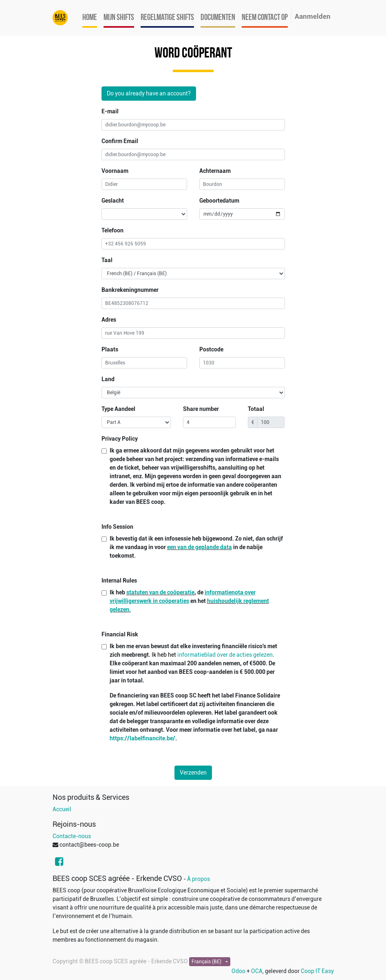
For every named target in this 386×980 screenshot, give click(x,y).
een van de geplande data (200, 547)
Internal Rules (119, 580)
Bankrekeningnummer (130, 290)
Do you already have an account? (149, 93)
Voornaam (115, 171)
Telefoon (112, 230)
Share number (201, 409)
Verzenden (193, 773)
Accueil (62, 809)
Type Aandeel (118, 409)
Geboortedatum (219, 201)
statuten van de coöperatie (160, 592)
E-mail (110, 111)
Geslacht (113, 201)
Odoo (238, 971)
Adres (109, 320)
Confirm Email (120, 141)
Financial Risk (120, 634)
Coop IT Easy (317, 971)
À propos (199, 879)
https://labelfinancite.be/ (142, 738)
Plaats (110, 349)
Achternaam (215, 171)
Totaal (256, 409)
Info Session (117, 527)
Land (108, 379)
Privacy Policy (120, 439)
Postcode (211, 349)
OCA (257, 971)
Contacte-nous (72, 836)
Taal (107, 260)
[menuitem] (90, 18)
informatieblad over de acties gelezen (225, 655)
